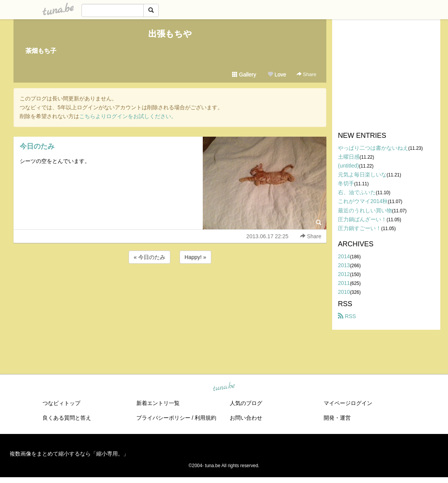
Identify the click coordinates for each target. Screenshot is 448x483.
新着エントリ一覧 (158, 403)
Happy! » (195, 257)
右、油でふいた (357, 192)
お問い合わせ (246, 418)
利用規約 (205, 418)
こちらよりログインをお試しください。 (128, 116)
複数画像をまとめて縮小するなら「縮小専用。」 (69, 454)
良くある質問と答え (67, 418)
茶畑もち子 (41, 51)
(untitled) (348, 166)
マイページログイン (348, 403)
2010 (344, 292)
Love (277, 75)
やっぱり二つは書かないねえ (373, 148)
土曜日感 (349, 157)
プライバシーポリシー (163, 418)
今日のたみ (37, 146)
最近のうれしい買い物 (365, 210)
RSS (347, 316)
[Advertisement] (170, 286)
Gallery (244, 75)
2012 (344, 274)
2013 (344, 265)
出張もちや (170, 34)
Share (306, 74)
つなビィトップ (61, 403)
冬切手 (346, 183)
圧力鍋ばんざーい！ (362, 219)
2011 (344, 283)
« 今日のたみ (149, 257)
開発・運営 (337, 418)
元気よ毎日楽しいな (362, 175)
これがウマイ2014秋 (363, 201)
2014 (344, 256)
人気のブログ (246, 403)
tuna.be (224, 387)
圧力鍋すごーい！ (360, 228)
